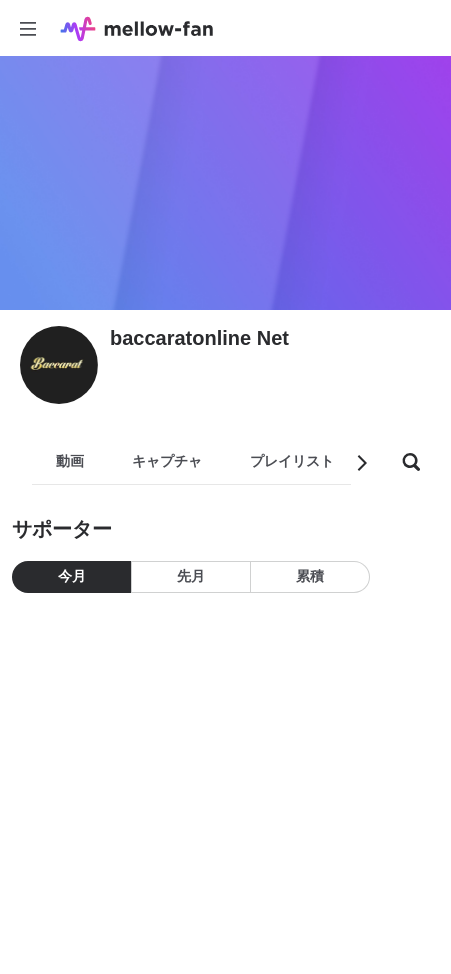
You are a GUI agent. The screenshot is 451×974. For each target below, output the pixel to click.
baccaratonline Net (199, 338)
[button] (361, 463)
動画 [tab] (70, 461)
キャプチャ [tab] (167, 461)
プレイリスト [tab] (292, 461)
